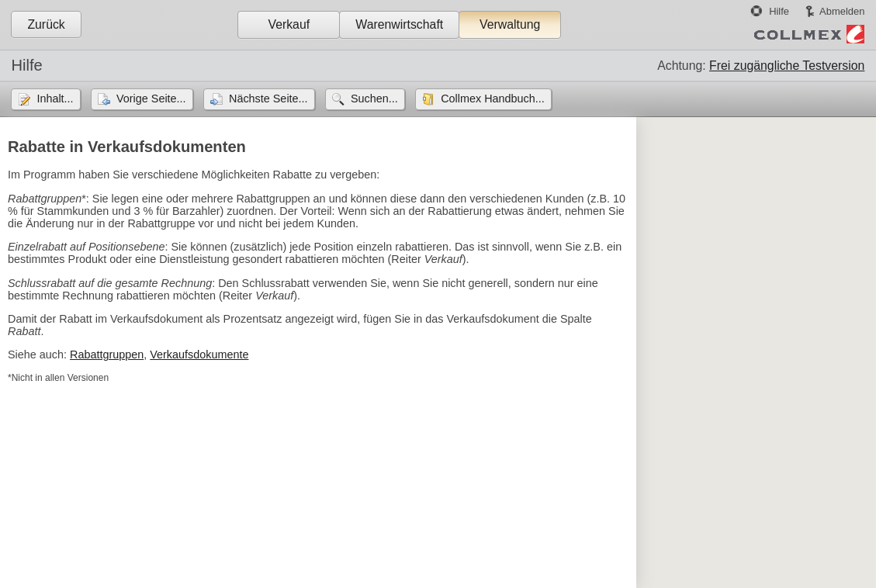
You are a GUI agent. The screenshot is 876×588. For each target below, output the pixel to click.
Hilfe (779, 11)
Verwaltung (510, 24)
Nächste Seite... (268, 99)
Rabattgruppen (107, 355)
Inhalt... (55, 99)
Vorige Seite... (151, 99)
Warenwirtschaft (399, 24)
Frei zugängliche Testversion (787, 66)
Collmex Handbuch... (493, 99)
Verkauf (289, 24)
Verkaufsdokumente (199, 355)
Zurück (46, 24)
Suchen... (374, 99)
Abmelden (842, 11)
